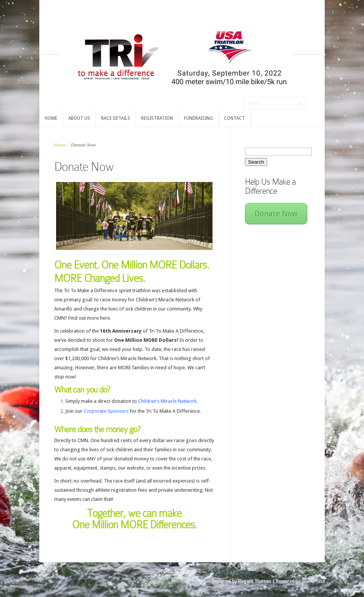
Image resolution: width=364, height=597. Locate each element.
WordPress (313, 581)
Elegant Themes (254, 581)
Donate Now (276, 214)
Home (60, 145)
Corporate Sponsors (106, 411)
